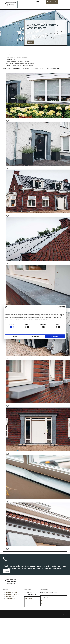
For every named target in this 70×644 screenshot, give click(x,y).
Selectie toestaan (35, 336)
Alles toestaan (55, 336)
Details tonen (59, 332)
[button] (52, 2)
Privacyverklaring (46, 601)
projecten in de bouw (11, 592)
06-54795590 (29, 602)
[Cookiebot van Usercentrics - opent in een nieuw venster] (59, 307)
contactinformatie (10, 598)
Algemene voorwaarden (47, 604)
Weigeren (15, 336)
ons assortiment (10, 596)
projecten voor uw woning (13, 594)
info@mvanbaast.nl (31, 605)
